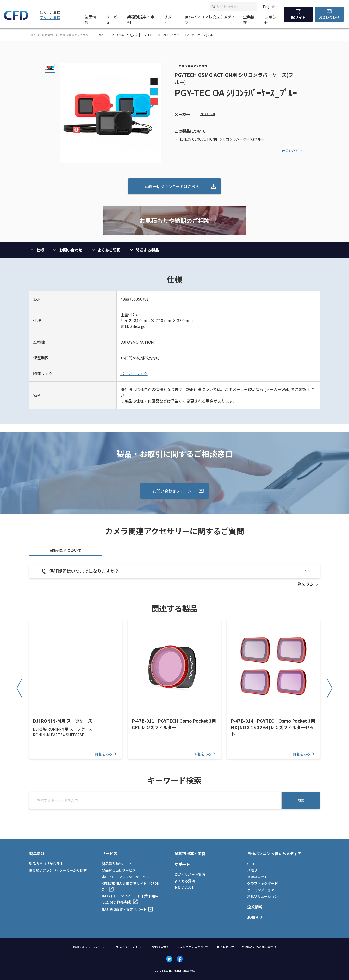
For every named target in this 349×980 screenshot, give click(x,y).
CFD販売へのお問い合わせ (259, 947)
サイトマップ (225, 947)
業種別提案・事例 (141, 20)
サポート (169, 20)
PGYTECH (207, 114)
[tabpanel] (174, 575)
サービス (112, 20)
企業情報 (249, 20)
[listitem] (307, 584)
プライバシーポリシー (130, 947)
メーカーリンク (134, 374)
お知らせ (270, 20)
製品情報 (90, 20)
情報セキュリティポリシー (90, 947)
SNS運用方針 (161, 947)
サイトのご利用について (193, 947)
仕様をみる (293, 151)
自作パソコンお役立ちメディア (210, 20)
